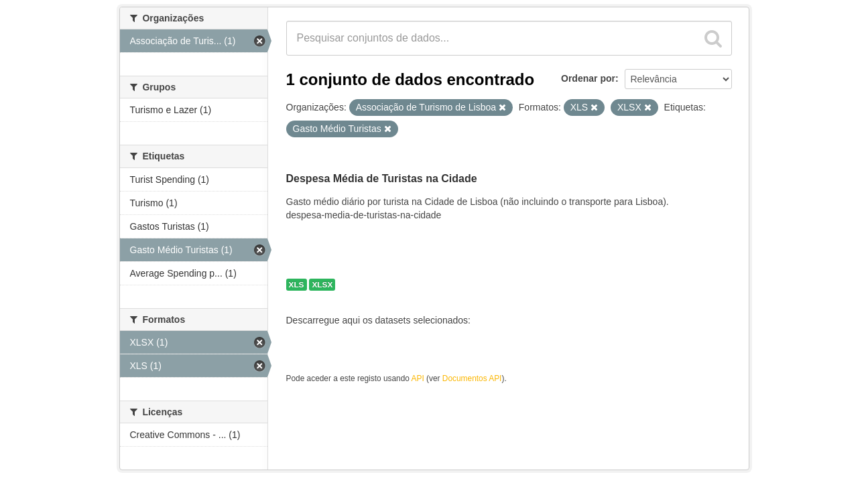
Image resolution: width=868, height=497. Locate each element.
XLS (297, 285)
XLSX (322, 285)
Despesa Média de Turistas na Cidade (382, 179)
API (418, 378)
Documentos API (472, 378)
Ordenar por (588, 78)
